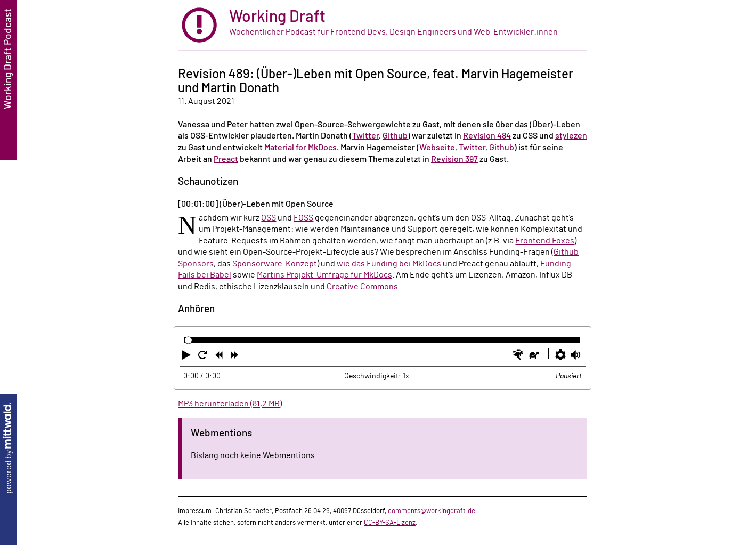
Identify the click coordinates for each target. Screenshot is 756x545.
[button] (188, 357)
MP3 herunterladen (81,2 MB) (230, 404)
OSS (269, 218)
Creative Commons (362, 287)
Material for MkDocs (300, 148)
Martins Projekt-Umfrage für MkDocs (324, 275)
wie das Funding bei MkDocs (389, 264)
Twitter (365, 136)
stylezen (571, 136)
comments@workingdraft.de (432, 511)
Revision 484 (487, 136)
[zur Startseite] (383, 25)
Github (395, 136)
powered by (9, 448)
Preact (226, 159)
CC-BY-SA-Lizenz (390, 523)
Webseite (437, 148)
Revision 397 (454, 159)
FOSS (303, 218)
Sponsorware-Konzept (275, 264)
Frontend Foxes (545, 241)
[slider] (188, 340)
